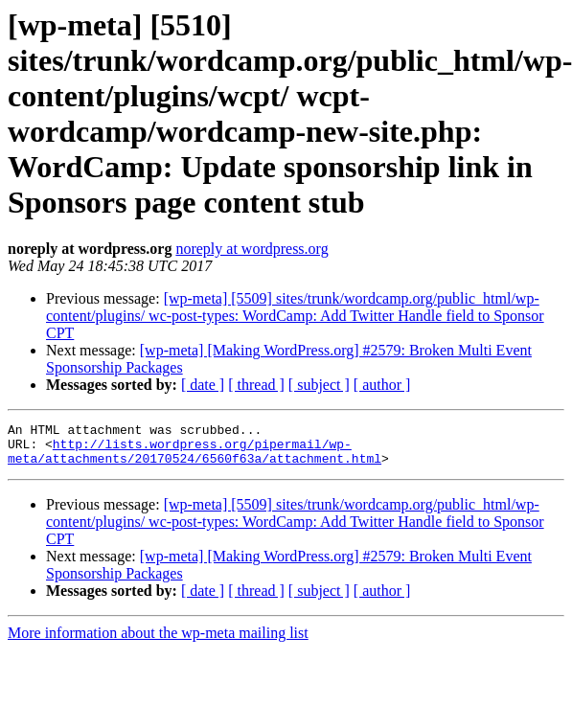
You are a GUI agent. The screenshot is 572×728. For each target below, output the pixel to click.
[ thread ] (256, 385)
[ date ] (203, 385)
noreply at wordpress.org (252, 249)
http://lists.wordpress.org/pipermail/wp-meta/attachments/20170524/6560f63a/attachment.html (194, 458)
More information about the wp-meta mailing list (158, 641)
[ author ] (382, 385)
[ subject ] (319, 385)
